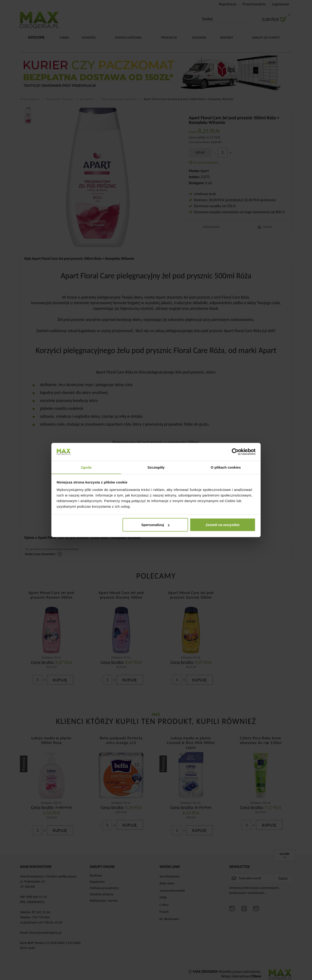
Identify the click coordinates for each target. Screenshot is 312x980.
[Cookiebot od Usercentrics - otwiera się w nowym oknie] (235, 452)
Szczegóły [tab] (156, 467)
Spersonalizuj (156, 525)
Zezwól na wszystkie (222, 525)
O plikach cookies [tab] (226, 467)
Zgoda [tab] (86, 467)
